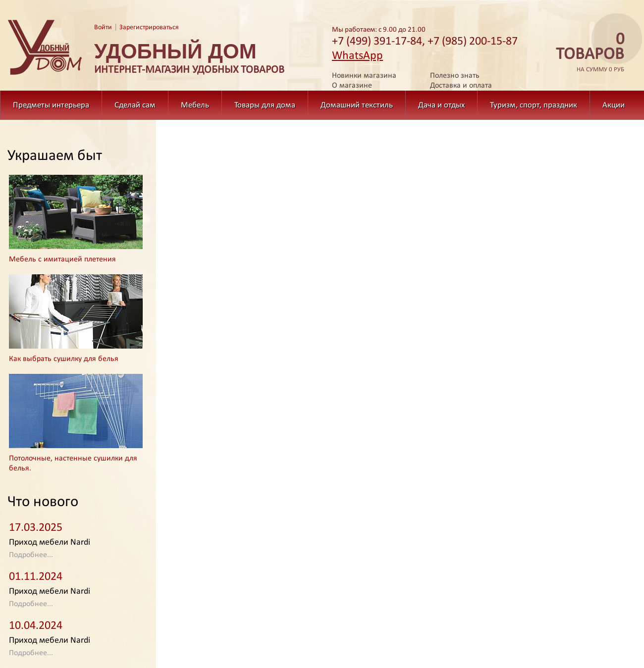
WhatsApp (357, 56)
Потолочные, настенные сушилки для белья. (73, 463)
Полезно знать (455, 76)
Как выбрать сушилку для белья (64, 359)
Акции (614, 105)
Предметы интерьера (51, 105)
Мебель (195, 105)
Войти (103, 27)
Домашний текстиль (357, 105)
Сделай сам (135, 105)
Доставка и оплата (461, 86)
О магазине (352, 86)
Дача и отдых (441, 105)
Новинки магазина (364, 76)
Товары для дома (265, 105)
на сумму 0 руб (587, 53)
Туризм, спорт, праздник (534, 105)
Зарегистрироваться (149, 27)
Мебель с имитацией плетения (62, 259)
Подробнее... (31, 555)
